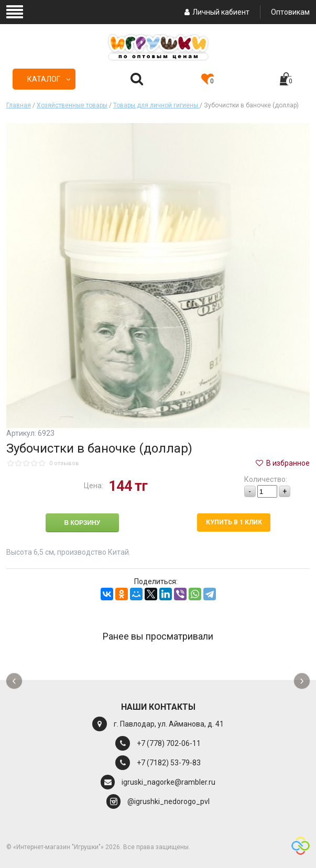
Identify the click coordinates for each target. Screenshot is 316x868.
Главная (19, 105)
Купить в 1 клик (234, 522)
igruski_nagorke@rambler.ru (168, 782)
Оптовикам (290, 12)
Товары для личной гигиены (156, 105)
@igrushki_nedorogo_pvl (168, 801)
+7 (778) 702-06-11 (169, 743)
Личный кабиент (216, 12)
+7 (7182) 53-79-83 (169, 763)
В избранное (282, 463)
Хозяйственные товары (72, 105)
